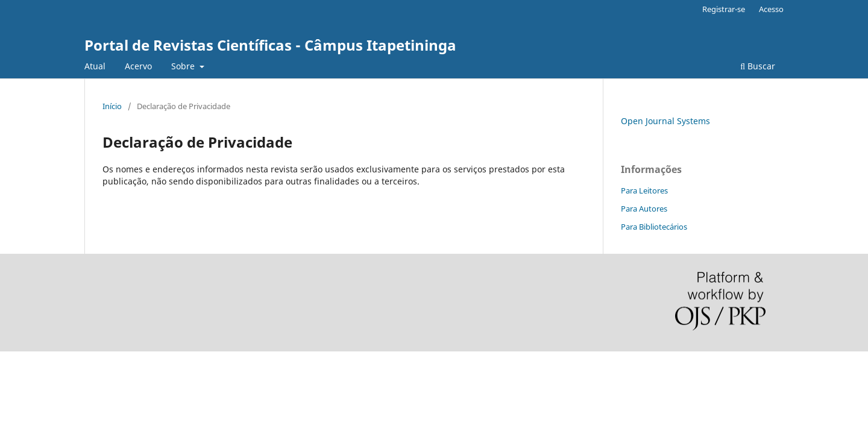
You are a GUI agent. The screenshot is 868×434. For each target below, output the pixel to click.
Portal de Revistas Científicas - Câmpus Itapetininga (270, 45)
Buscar (758, 66)
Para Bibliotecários (654, 227)
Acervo (138, 66)
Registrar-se (724, 9)
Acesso (771, 9)
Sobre (184, 66)
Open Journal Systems (665, 121)
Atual (95, 66)
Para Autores (644, 209)
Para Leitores (644, 190)
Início (112, 106)
